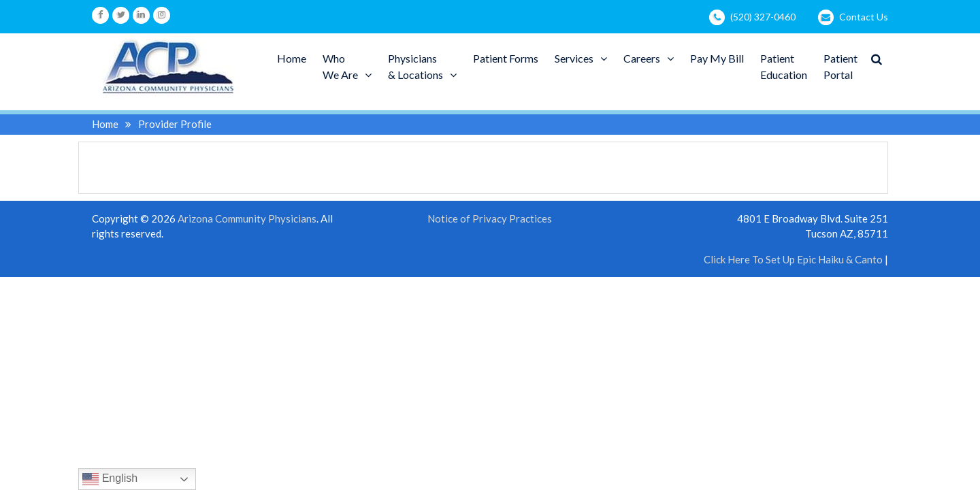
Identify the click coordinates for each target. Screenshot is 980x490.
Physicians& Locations (415, 66)
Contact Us (864, 17)
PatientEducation (784, 66)
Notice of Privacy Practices (490, 219)
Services (574, 58)
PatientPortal (840, 66)
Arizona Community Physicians (247, 218)
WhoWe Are (340, 66)
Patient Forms (506, 58)
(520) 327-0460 (763, 17)
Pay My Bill (717, 58)
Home (292, 58)
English (110, 479)
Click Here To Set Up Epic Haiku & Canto (793, 259)
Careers (642, 58)
